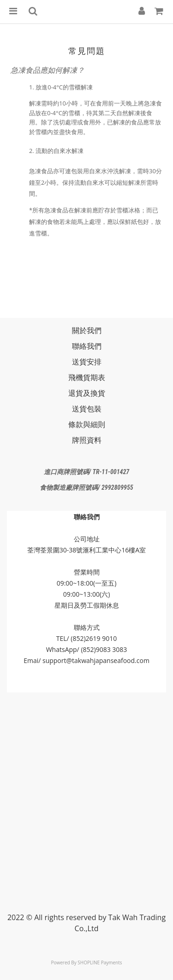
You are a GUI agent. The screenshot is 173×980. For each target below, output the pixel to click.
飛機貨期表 (87, 377)
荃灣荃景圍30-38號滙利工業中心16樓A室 (86, 550)
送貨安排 (87, 362)
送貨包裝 (87, 409)
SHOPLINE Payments (100, 962)
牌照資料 (87, 440)
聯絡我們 (87, 346)
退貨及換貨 (87, 393)
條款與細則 (87, 424)
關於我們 (87, 330)
